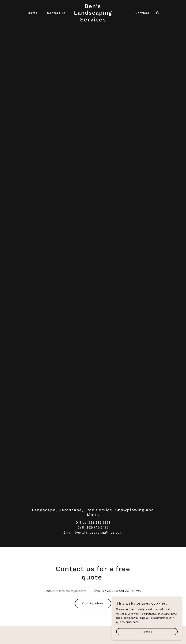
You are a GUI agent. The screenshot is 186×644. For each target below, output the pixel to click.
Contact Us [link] (56, 13)
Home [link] (33, 13)
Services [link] (143, 13)
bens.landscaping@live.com (99, 532)
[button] (157, 13)
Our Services (93, 603)
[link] (93, 20)
